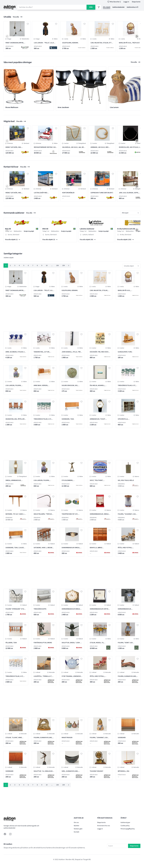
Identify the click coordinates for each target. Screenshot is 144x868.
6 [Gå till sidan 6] (28, 266)
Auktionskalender (119, 7)
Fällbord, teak (11, 643)
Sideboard (122, 738)
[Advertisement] (59, 315)
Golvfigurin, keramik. (70, 43)
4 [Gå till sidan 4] (19, 266)
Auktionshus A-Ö (132, 7)
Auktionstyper (125, 823)
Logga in (126, 2)
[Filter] (99, 7)
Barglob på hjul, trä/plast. (129, 43)
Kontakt (76, 832)
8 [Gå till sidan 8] (37, 266)
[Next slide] (137, 36)
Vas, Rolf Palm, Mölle (126, 480)
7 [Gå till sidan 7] (33, 266)
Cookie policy (125, 826)
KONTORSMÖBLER (68, 193)
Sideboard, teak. (68, 419)
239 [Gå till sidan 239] (64, 266)
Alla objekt (107, 7)
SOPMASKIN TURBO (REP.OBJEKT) (102, 193)
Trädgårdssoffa (40, 609)
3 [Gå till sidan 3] (15, 266)
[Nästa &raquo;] (69, 266)
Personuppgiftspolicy (128, 829)
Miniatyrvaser (67, 738)
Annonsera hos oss (104, 826)
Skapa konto (136, 2)
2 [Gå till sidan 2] (10, 266)
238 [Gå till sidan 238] (57, 266)
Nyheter (76, 826)
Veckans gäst (78, 829)
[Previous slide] (7, 36)
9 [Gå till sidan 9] (42, 266)
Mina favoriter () (114, 2)
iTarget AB (87, 859)
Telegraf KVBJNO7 (96, 771)
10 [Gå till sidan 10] (47, 266)
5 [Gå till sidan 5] (24, 266)
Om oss (76, 823)
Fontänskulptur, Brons (43, 643)
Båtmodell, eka (124, 771)
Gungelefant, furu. (125, 352)
